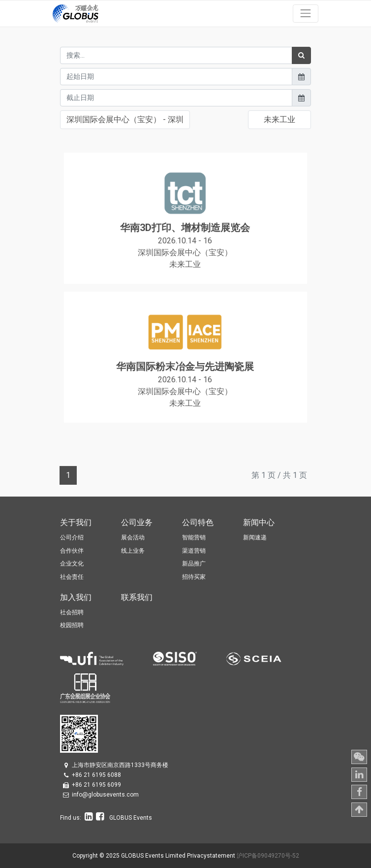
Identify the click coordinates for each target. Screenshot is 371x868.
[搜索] (301, 55)
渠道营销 (194, 551)
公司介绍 (72, 537)
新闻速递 (255, 537)
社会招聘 (72, 612)
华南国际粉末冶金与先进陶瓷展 (185, 367)
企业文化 (72, 564)
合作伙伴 (72, 551)
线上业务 (133, 551)
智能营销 (194, 537)
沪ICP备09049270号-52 (268, 856)
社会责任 (72, 577)
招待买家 (194, 577)
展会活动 (133, 537)
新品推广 (194, 564)
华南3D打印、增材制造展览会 (185, 228)
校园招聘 (72, 625)
